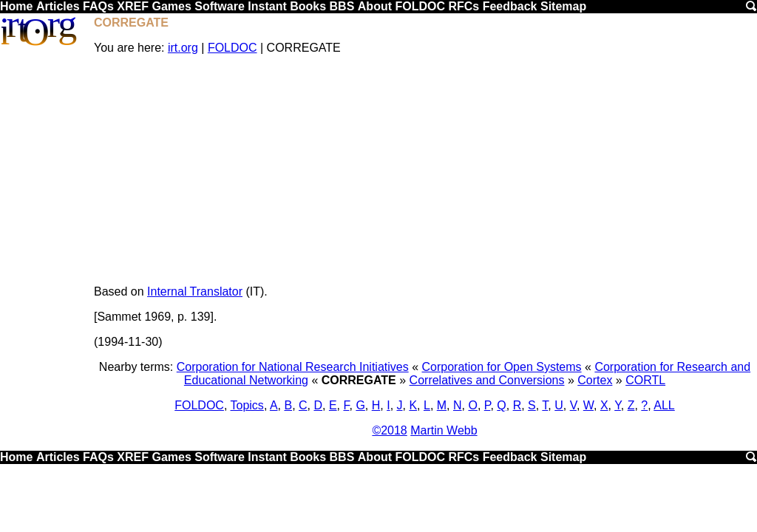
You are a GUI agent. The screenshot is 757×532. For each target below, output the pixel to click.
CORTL (645, 380)
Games (171, 6)
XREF (133, 6)
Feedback (510, 6)
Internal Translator (195, 291)
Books (308, 6)
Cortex (595, 380)
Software (220, 6)
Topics (247, 405)
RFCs (464, 6)
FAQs (98, 6)
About (375, 6)
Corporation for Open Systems (501, 367)
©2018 (389, 430)
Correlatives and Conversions (487, 380)
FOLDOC (420, 6)
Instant (267, 6)
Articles (58, 6)
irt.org (183, 48)
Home (16, 6)
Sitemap (563, 6)
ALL (664, 405)
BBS (342, 6)
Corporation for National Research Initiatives (293, 367)
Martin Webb (444, 430)
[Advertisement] (425, 170)
